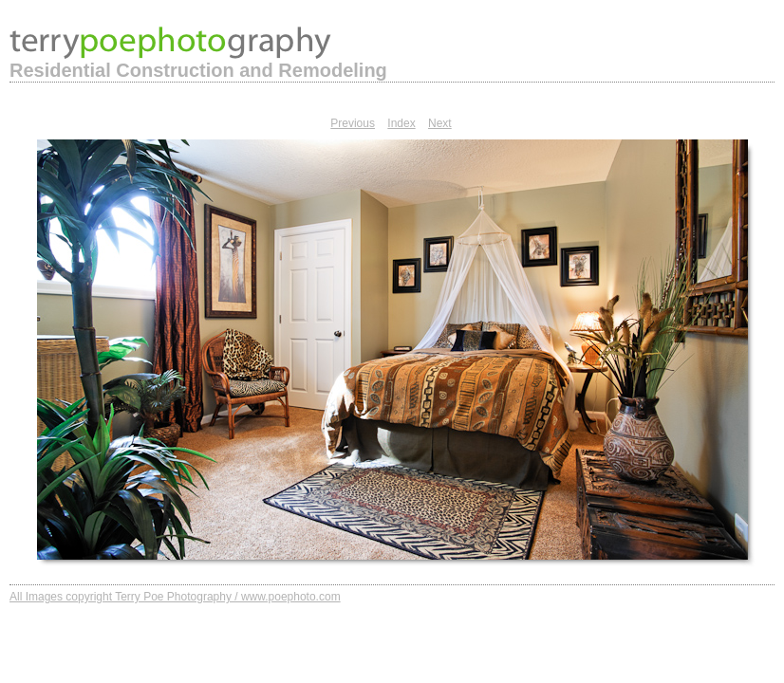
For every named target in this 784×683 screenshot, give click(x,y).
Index (401, 123)
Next (440, 123)
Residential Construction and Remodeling (198, 70)
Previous (353, 123)
